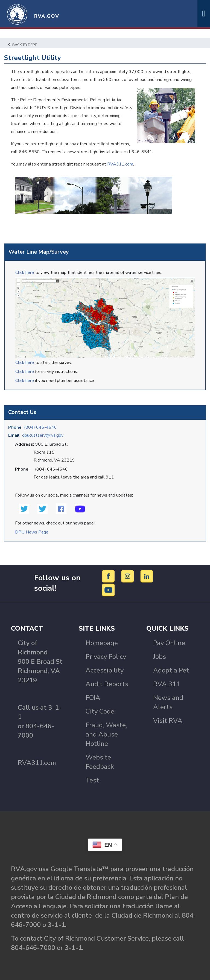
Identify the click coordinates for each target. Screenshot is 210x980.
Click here (25, 272)
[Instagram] (128, 576)
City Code (100, 711)
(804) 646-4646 (40, 427)
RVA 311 (167, 684)
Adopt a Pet (171, 670)
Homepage (102, 643)
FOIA (93, 698)
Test (92, 780)
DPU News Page (32, 532)
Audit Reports (107, 684)
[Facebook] (109, 576)
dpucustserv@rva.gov (43, 435)
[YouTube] (109, 590)
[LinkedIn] (147, 576)
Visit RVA (168, 721)
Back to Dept (22, 45)
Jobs (160, 657)
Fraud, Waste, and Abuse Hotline (106, 734)
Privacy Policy (106, 657)
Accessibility (105, 670)
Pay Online (169, 643)
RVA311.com (120, 164)
